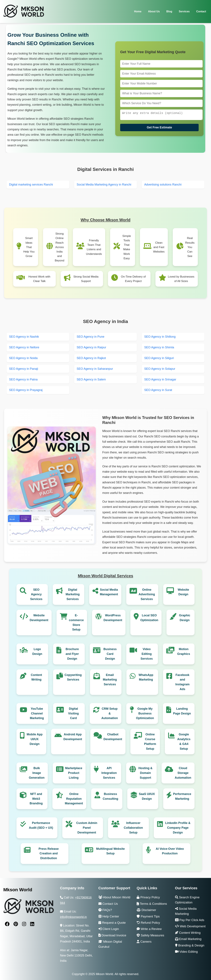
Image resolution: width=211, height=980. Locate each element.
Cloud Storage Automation (183, 773)
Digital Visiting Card (73, 713)
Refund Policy (148, 923)
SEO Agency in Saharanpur (95, 369)
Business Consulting (110, 796)
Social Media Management (109, 592)
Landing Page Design (182, 711)
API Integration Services (109, 773)
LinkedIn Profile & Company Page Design (178, 828)
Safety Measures (150, 935)
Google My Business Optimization (145, 713)
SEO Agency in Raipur (91, 347)
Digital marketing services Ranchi (31, 185)
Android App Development (73, 737)
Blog (169, 11)
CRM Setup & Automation (110, 713)
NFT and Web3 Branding (36, 799)
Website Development (39, 618)
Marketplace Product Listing (74, 773)
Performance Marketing (182, 796)
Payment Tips (148, 916)
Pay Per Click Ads (190, 920)
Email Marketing (188, 939)
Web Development (190, 926)
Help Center (109, 916)
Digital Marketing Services (73, 594)
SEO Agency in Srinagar (160, 379)
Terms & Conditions (152, 904)
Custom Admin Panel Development (87, 828)
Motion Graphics (184, 651)
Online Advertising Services (147, 594)
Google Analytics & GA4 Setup (184, 741)
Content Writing (36, 677)
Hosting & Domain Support (145, 773)
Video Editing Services (147, 654)
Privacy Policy (148, 897)
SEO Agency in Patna (23, 379)
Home (138, 11)
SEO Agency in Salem (91, 379)
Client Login (109, 929)
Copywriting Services (73, 677)
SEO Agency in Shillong (160, 337)
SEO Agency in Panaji (24, 369)
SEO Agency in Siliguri (159, 358)
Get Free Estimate (159, 128)
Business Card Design (110, 654)
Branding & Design (190, 945)
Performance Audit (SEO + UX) (41, 825)
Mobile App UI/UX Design (35, 739)
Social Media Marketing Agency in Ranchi (104, 185)
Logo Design (37, 651)
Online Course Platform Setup (150, 741)
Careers (144, 942)
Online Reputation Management (74, 799)
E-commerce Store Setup (76, 622)
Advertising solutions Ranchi (163, 185)
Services (184, 11)
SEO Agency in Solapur (160, 369)
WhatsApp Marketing (146, 677)
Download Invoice (112, 935)
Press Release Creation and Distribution (49, 854)
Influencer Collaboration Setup (133, 828)
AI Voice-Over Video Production (170, 851)
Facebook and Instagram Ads (182, 682)
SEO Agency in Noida (23, 358)
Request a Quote (112, 923)
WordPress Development (113, 618)
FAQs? (105, 910)
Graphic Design (185, 618)
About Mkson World (114, 897)
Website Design (183, 592)
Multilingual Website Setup (110, 851)
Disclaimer (146, 910)
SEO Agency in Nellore (24, 347)
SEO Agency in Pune (90, 337)
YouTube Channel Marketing (37, 713)
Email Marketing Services (110, 680)
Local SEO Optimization (149, 618)
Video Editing (186, 952)
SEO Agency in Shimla (159, 347)
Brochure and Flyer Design (72, 654)
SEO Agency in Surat (158, 390)
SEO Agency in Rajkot (91, 358)
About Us (154, 11)
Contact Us (108, 904)
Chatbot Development (113, 737)
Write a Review (149, 929)
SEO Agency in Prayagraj (26, 390)
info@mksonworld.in (73, 917)
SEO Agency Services (36, 594)
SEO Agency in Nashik (24, 337)
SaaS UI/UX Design (147, 796)
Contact (201, 11)
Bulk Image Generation (37, 773)
